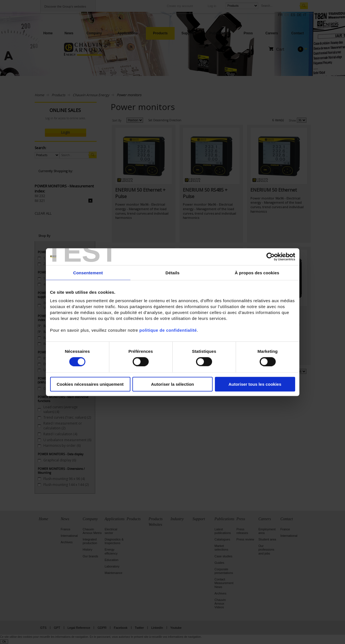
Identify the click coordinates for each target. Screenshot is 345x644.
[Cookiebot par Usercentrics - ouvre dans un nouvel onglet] (271, 257)
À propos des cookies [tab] (257, 272)
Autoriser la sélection (172, 384)
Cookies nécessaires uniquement (90, 384)
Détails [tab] (173, 272)
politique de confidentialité (168, 330)
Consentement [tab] (88, 272)
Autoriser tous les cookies (255, 384)
